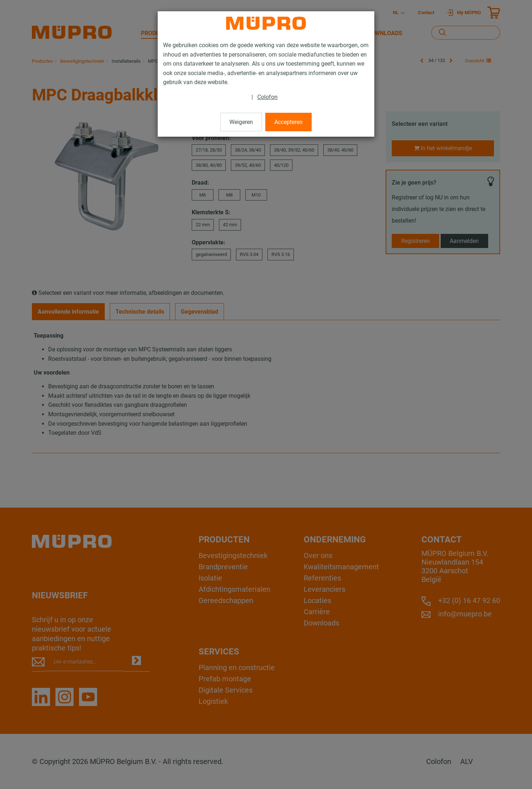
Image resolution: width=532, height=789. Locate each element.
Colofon (267, 97)
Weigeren (241, 122)
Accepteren (288, 122)
